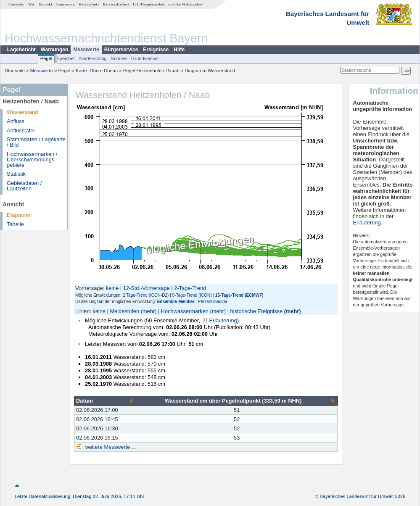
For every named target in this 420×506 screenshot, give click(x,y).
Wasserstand (22, 112)
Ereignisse (156, 50)
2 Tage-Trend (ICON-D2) (146, 295)
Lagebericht (21, 50)
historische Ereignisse (256, 311)
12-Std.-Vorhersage (147, 288)
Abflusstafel (21, 130)
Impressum (65, 4)
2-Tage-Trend (190, 288)
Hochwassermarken (185, 311)
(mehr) (149, 311)
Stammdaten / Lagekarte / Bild (36, 142)
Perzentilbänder (213, 302)
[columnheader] (106, 401)
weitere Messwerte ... (110, 447)
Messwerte (86, 50)
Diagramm (19, 215)
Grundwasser (145, 58)
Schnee (119, 58)
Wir (32, 4)
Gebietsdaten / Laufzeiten (24, 186)
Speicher (66, 58)
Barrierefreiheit (116, 4)
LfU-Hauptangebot (149, 4)
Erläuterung (219, 320)
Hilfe (179, 50)
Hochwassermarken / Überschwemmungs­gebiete (32, 159)
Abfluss (16, 121)
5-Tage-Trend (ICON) (192, 295)
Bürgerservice (121, 50)
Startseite (16, 4)
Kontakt (45, 4)
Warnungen (55, 50)
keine (112, 288)
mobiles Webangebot (185, 4)
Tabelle (15, 224)
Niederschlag (93, 58)
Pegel (46, 58)
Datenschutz (89, 4)
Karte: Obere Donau (97, 71)
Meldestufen (124, 311)
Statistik (16, 174)
